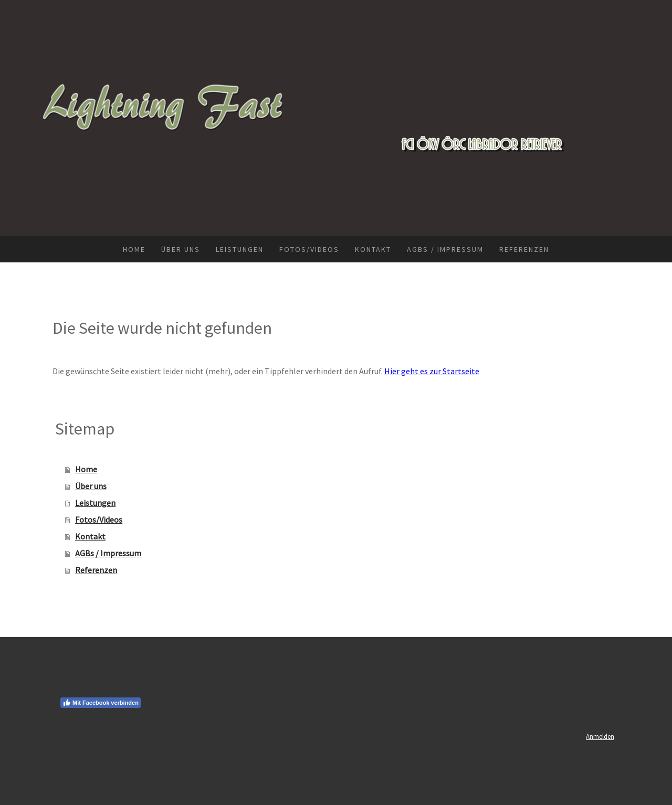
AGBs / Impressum (445, 249)
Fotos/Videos (309, 249)
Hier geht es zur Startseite (432, 371)
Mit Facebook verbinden (101, 703)
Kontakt (373, 249)
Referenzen (524, 249)
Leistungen (240, 249)
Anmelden (600, 736)
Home (134, 249)
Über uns (181, 249)
